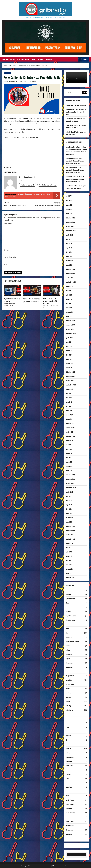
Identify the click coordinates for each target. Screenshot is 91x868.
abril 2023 (69, 355)
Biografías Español (71, 616)
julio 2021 (68, 445)
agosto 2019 (69, 543)
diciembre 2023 (70, 321)
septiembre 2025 (71, 231)
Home (34, 59)
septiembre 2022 (71, 385)
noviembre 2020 (70, 479)
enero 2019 (69, 573)
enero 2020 (69, 522)
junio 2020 (69, 500)
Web (5, 264)
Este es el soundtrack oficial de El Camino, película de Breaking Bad (75, 161)
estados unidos (70, 684)
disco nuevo (69, 667)
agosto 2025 (69, 235)
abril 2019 (69, 560)
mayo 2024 (69, 299)
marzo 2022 (69, 411)
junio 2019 (69, 552)
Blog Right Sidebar (23, 59)
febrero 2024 (69, 312)
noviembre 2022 (70, 376)
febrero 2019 (69, 569)
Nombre (7, 250)
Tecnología (69, 808)
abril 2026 (69, 201)
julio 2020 (69, 496)
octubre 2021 (69, 432)
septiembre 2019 (71, 539)
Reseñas (68, 774)
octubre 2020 (70, 483)
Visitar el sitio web (27, 185)
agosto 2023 (69, 338)
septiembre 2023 (71, 333)
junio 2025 (69, 244)
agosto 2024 (69, 286)
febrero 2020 (70, 518)
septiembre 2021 (71, 436)
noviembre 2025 (70, 222)
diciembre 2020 (70, 475)
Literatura (69, 736)
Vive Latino (69, 834)
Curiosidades (69, 654)
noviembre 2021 (70, 428)
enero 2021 (69, 471)
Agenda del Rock (70, 599)
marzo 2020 (69, 513)
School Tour (69, 787)
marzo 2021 (69, 462)
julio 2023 (69, 342)
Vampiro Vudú (70, 821)
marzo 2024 (69, 308)
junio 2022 (69, 398)
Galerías (68, 701)
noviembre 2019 (70, 530)
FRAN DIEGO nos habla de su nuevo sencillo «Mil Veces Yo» (51, 301)
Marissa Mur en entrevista (32, 299)
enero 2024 (69, 316)
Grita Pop (68, 706)
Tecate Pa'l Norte (70, 804)
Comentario (8, 223)
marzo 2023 (69, 359)
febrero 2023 (69, 363)
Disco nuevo (69, 663)
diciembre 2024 (70, 269)
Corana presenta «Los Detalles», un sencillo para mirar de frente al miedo (76, 112)
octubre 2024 (70, 278)
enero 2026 (69, 213)
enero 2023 (69, 368)
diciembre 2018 (70, 578)
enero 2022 (69, 419)
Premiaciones (70, 757)
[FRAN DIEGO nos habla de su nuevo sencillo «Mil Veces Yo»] (51, 291)
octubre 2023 (70, 329)
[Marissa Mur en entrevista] (32, 291)
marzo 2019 (69, 565)
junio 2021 (69, 449)
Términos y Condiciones (46, 59)
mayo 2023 (69, 351)
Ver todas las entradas (48, 185)
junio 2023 (69, 346)
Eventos (68, 689)
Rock (67, 778)
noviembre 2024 (70, 273)
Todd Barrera (69, 168)
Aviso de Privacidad (8, 59)
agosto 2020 (69, 492)
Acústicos (68, 594)
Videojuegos (69, 830)
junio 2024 (69, 295)
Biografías (69, 611)
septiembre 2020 (71, 488)
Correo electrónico (10, 257)
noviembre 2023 (70, 325)
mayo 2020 (69, 505)
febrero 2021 (69, 466)
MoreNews (56, 866)
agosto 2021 (69, 440)
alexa (67, 603)
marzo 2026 (69, 205)
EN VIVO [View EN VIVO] (83, 59)
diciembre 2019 (70, 526)
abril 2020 (69, 509)
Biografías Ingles (70, 620)
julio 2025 (69, 239)
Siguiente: (46, 204)
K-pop (67, 727)
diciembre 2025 (70, 218)
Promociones (69, 766)
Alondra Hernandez (10, 303)
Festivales (69, 693)
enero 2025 (69, 265)
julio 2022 (69, 393)
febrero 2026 (70, 209)
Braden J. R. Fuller (71, 177)
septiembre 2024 (71, 282)
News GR (8, 294)
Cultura (68, 650)
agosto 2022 (69, 389)
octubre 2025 (70, 226)
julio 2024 (69, 291)
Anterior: (18, 204)
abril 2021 (68, 458)
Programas (69, 761)
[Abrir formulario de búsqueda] (76, 59)
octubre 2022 (70, 381)
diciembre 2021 (70, 423)
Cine (67, 633)
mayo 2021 (69, 453)
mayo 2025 (69, 248)
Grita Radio (27, 301)
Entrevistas (7, 73)
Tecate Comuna (70, 800)
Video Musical (70, 826)
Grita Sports (69, 710)
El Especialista (70, 676)
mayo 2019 (69, 556)
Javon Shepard (70, 158)
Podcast (68, 753)
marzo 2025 (69, 256)
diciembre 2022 (70, 372)
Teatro (67, 796)
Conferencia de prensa (72, 641)
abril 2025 (69, 252)
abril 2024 (69, 303)
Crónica (68, 646)
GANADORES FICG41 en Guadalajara (76, 105)
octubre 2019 (70, 535)
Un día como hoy (70, 813)
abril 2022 (69, 406)
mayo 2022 (69, 402)
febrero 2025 (69, 261)
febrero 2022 (69, 415)
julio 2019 (68, 548)
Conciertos (69, 637)
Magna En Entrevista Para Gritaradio (12, 300)
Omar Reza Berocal (11, 81)
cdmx (67, 629)
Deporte (68, 659)
